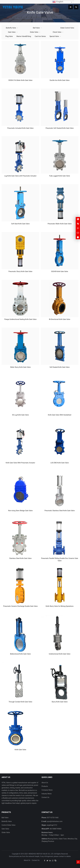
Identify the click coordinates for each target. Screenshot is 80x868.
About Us (45, 783)
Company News (47, 790)
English (58, 2)
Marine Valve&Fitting (24, 36)
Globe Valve (34, 32)
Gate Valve (12, 32)
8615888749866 (56, 829)
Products (45, 786)
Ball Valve (36, 28)
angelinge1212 (52, 825)
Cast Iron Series (40, 36)
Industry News (47, 794)
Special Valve (54, 36)
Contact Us (45, 797)
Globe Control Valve (67, 28)
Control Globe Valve (8, 825)
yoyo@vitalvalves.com (54, 821)
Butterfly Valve (11, 28)
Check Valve (57, 32)
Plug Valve (9, 36)
